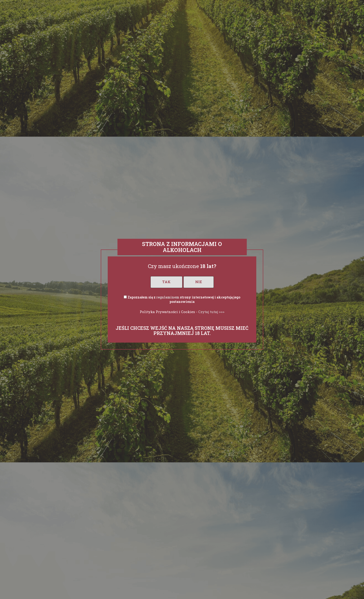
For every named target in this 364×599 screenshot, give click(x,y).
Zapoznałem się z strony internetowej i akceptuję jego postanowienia (184, 299)
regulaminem (168, 297)
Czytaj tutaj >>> (211, 312)
